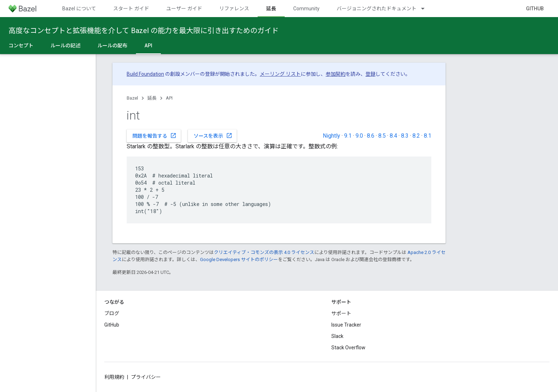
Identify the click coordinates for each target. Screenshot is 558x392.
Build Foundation (145, 74)
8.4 (393, 136)
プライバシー (146, 377)
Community (306, 9)
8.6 (371, 136)
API (169, 98)
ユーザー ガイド (184, 9)
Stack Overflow (348, 348)
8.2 (416, 136)
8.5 (382, 136)
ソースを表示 (213, 136)
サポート (341, 313)
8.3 (405, 136)
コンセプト (21, 46)
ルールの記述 (65, 46)
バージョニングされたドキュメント (377, 9)
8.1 (428, 136)
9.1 (348, 136)
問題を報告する (154, 136)
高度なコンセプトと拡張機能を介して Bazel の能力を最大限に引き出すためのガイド (144, 31)
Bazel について (79, 9)
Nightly (331, 136)
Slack (337, 336)
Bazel (132, 98)
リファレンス (234, 9)
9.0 (359, 136)
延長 (152, 98)
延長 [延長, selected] (271, 9)
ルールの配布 (112, 46)
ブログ (112, 313)
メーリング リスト (280, 74)
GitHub (535, 9)
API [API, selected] (148, 46)
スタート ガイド (131, 9)
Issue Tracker (346, 325)
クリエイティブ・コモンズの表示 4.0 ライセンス (264, 252)
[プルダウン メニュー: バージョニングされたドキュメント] (426, 9)
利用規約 (114, 377)
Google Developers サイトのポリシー (239, 259)
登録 (370, 74)
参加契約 (336, 74)
